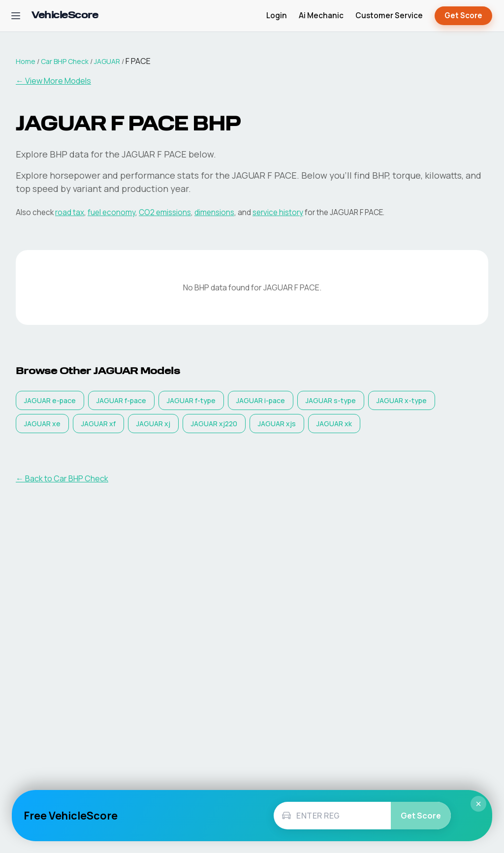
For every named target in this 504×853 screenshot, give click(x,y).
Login (277, 16)
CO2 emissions (165, 212)
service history (278, 212)
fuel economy (111, 212)
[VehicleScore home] (65, 16)
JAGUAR (107, 61)
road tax (70, 212)
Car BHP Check (65, 61)
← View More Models (53, 81)
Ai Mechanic (321, 16)
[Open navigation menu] (16, 16)
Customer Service (389, 16)
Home (26, 61)
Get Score (463, 16)
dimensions (214, 212)
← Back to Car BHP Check (62, 478)
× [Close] (478, 804)
